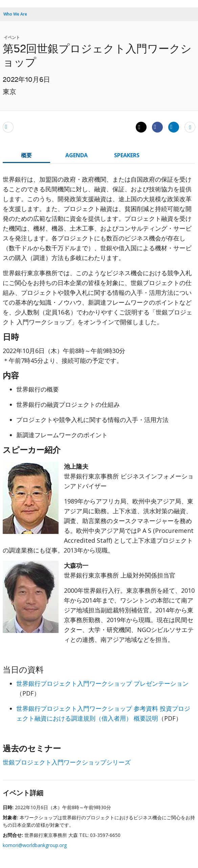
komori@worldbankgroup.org (35, 845)
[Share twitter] (141, 127)
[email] (8, 127)
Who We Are (15, 14)
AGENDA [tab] (76, 155)
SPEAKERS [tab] (127, 155)
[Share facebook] (157, 127)
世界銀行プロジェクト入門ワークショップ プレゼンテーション (102, 683)
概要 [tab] (26, 155)
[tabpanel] (99, 474)
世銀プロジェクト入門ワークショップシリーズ (67, 762)
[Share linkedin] (174, 127)
